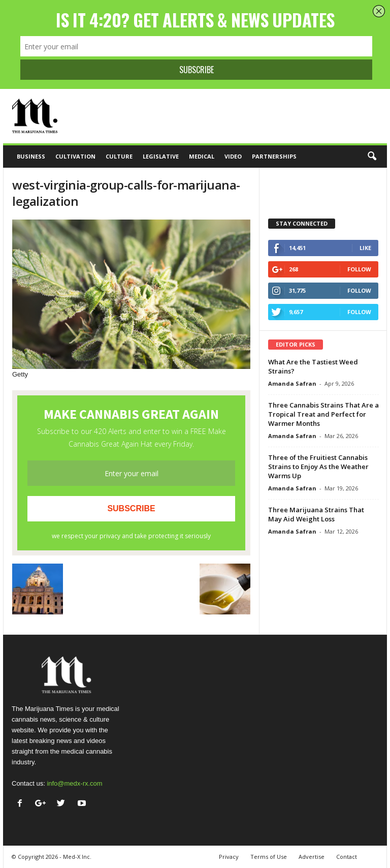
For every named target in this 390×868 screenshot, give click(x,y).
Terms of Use (269, 857)
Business (31, 156)
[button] (372, 157)
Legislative (161, 156)
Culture (119, 156)
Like (365, 248)
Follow (359, 269)
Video (233, 156)
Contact (347, 857)
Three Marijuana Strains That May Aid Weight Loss (316, 514)
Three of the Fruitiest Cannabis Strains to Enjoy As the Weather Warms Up (318, 467)
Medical (202, 156)
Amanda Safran (292, 383)
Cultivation (75, 156)
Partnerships (274, 156)
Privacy (229, 857)
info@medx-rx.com (74, 783)
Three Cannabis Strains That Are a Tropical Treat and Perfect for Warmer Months (323, 414)
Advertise (312, 857)
